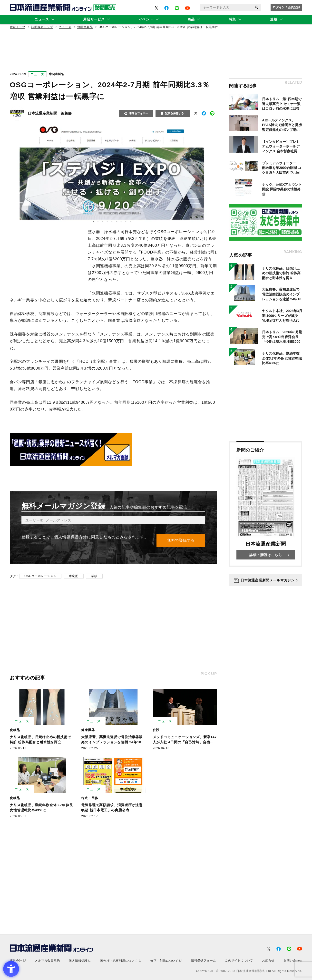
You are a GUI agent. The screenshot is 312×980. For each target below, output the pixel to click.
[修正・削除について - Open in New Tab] (166, 961)
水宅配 (74, 576)
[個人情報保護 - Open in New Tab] (80, 961)
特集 (232, 19)
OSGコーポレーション (40, 576)
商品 (191, 19)
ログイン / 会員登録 (287, 7)
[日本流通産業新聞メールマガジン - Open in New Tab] (266, 580)
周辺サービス (94, 19)
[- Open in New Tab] (156, 8)
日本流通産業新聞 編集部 (50, 113)
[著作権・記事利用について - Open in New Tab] (121, 961)
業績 (94, 576)
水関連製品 (85, 27)
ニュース (42, 19)
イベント (146, 19)
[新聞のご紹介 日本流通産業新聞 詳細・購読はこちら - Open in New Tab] (266, 504)
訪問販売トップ (42, 27)
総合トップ (18, 27)
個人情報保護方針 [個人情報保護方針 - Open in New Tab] (70, 537)
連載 (274, 19)
